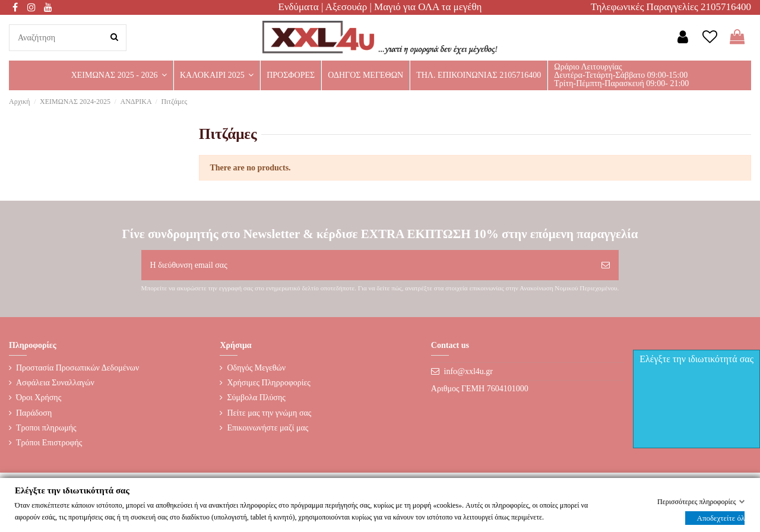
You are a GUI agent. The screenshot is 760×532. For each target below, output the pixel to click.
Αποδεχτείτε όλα (721, 517)
